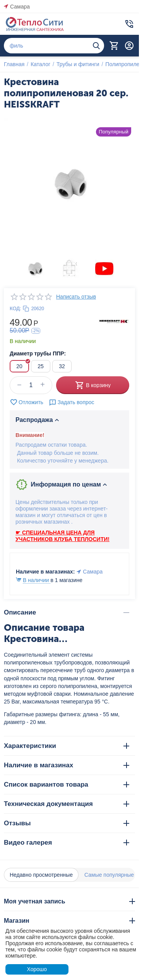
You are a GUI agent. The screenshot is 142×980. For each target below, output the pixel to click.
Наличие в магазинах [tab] (67, 765)
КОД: (15, 308)
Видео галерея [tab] (67, 843)
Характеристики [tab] (67, 746)
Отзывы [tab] (67, 823)
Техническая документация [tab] (67, 804)
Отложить (27, 402)
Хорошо (37, 969)
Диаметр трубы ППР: (38, 353)
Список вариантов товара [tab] (67, 785)
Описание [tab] (67, 612)
